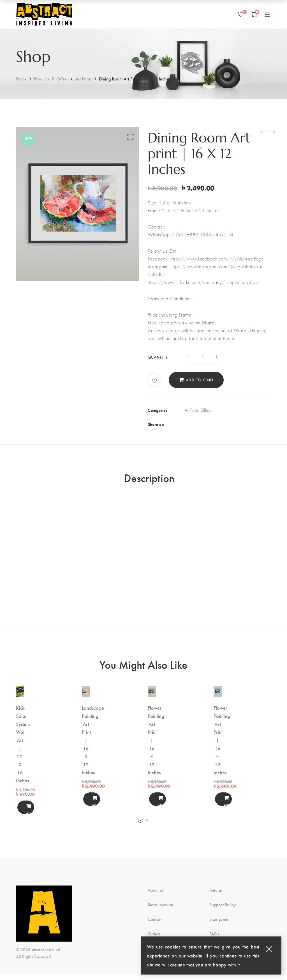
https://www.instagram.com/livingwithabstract (218, 267)
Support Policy (223, 910)
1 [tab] (140, 826)
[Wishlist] (241, 14)
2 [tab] (147, 826)
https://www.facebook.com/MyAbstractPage (217, 259)
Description (149, 481)
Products (42, 79)
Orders (154, 939)
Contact (155, 925)
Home (21, 79)
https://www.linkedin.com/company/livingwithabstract (203, 282)
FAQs (214, 939)
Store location (160, 910)
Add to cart (200, 380)
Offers (62, 79)
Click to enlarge (130, 137)
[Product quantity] (203, 357)
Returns (216, 896)
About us (156, 896)
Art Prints (83, 79)
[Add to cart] (24, 813)
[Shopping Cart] (254, 14)
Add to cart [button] (24, 814)
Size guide (219, 925)
